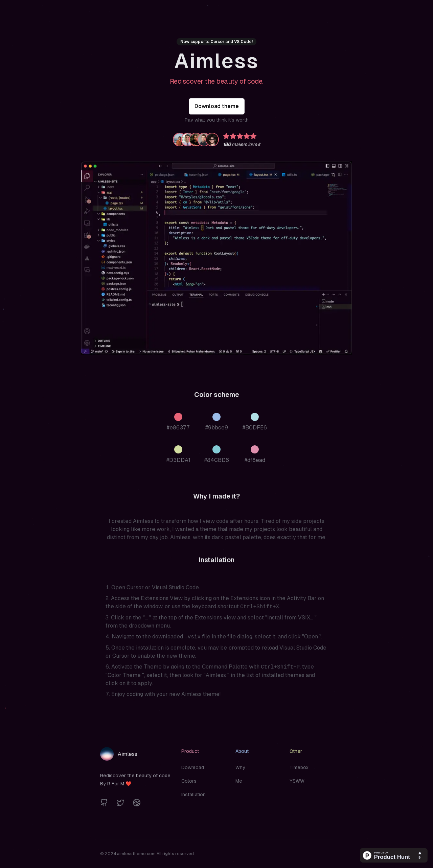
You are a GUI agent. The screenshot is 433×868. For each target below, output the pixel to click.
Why (240, 767)
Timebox (299, 767)
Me (239, 781)
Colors (189, 781)
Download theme (217, 106)
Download (193, 767)
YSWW (297, 781)
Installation (193, 795)
